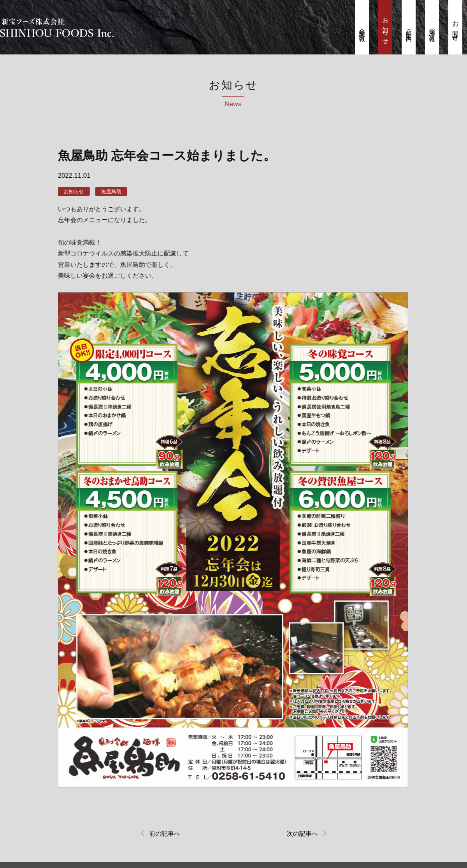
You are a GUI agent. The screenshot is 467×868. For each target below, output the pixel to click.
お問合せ (456, 28)
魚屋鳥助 (109, 192)
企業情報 (362, 28)
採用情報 (432, 28)
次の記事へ (301, 835)
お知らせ (385, 28)
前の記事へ (166, 835)
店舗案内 (409, 28)
